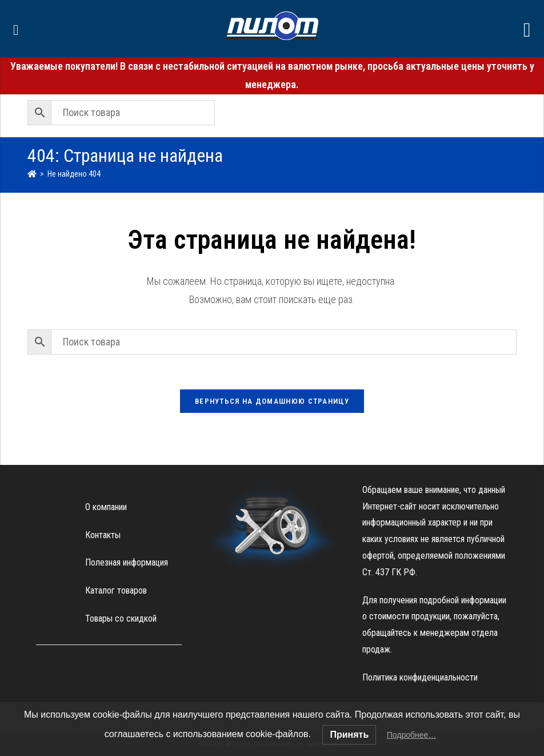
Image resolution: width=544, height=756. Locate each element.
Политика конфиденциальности (420, 677)
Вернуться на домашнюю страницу (272, 401)
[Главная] (32, 174)
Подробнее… (412, 735)
